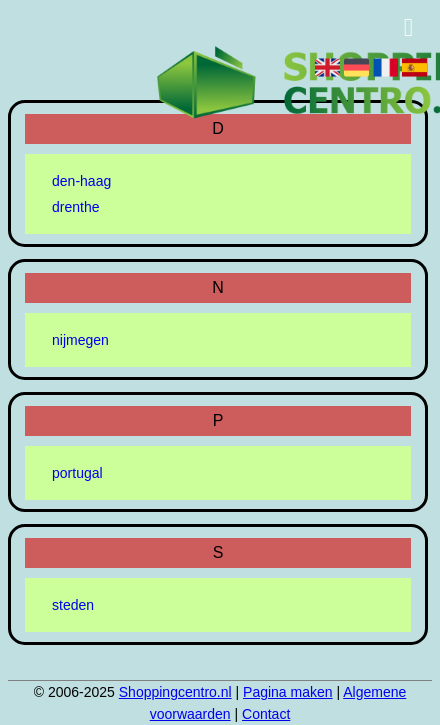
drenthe (75, 207)
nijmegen (80, 340)
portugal (77, 473)
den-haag (81, 181)
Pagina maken (288, 692)
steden (73, 605)
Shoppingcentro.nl (175, 692)
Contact (266, 714)
